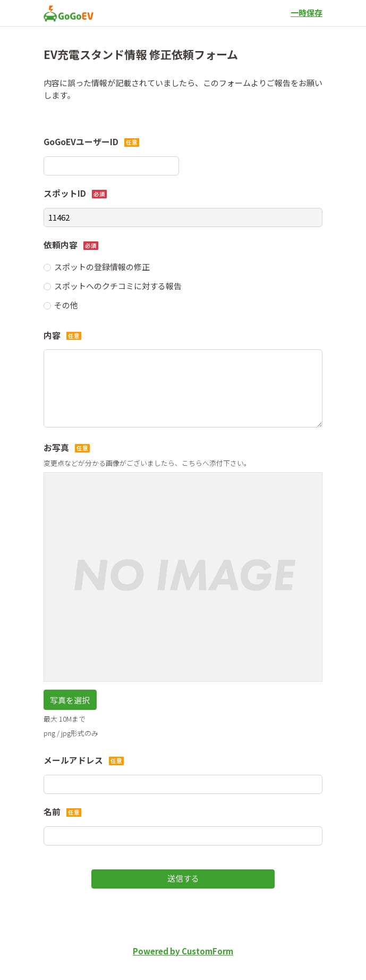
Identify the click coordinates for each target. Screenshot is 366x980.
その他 (66, 305)
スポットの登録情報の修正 (102, 267)
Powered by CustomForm (183, 951)
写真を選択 (70, 700)
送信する (183, 878)
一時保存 (307, 12)
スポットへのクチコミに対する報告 (118, 286)
